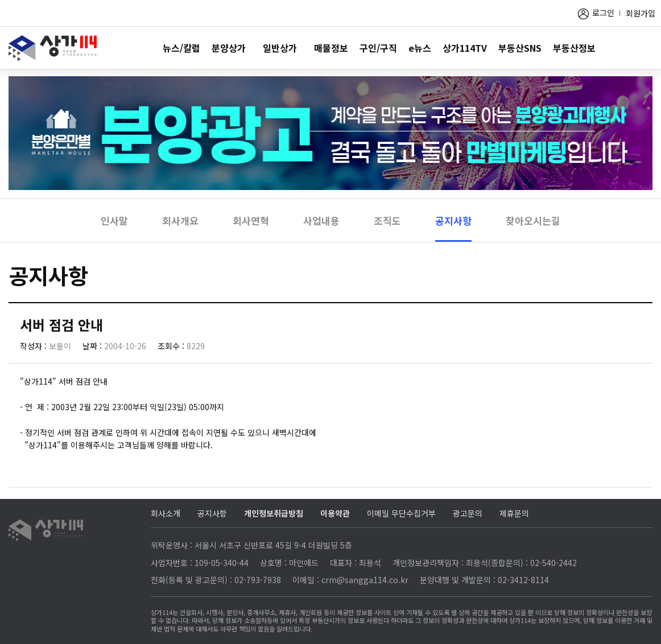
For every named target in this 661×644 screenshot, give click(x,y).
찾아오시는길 (533, 220)
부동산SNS (520, 48)
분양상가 (229, 48)
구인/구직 (378, 48)
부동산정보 (574, 48)
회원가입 (641, 13)
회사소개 (166, 513)
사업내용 (321, 220)
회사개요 (180, 220)
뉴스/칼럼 (181, 48)
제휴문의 (514, 513)
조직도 (387, 220)
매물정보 (331, 48)
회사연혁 (251, 220)
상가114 (53, 48)
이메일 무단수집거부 (401, 513)
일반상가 (280, 48)
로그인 (603, 13)
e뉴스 (420, 48)
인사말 (114, 220)
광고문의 (468, 513)
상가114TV (465, 48)
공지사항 (453, 220)
